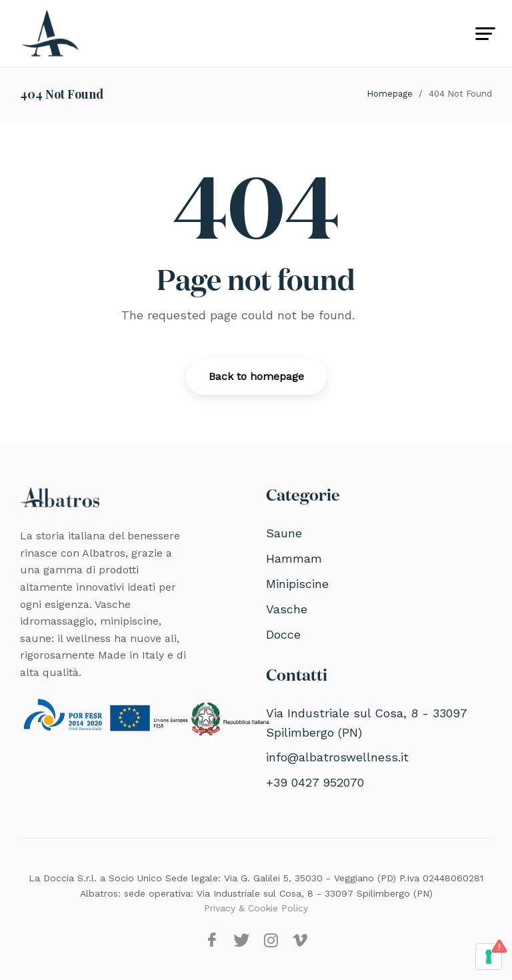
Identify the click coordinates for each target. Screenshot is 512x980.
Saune (284, 533)
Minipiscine (297, 584)
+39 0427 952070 (315, 782)
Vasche (287, 609)
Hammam (294, 558)
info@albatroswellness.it (337, 757)
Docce (283, 634)
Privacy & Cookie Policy (256, 908)
